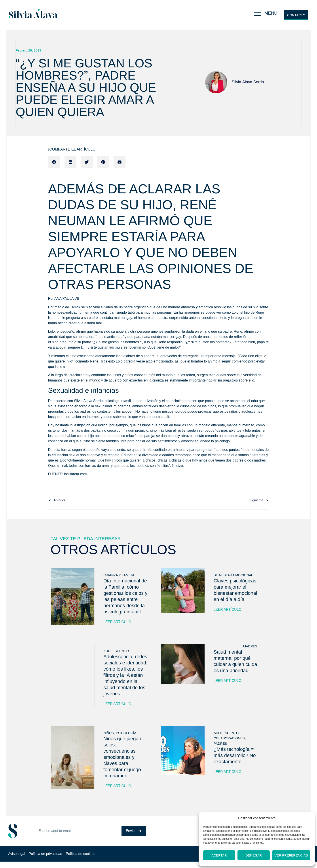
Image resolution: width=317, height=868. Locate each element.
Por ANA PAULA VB (64, 299)
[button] (54, 162)
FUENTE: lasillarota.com (67, 474)
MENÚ (271, 13)
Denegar (254, 855)
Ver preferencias (291, 855)
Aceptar (219, 855)
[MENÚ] (257, 13)
